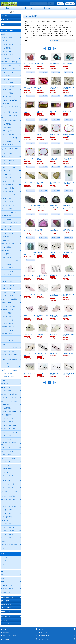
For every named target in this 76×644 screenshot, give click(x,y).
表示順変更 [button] (54, 41)
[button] (67, 8)
